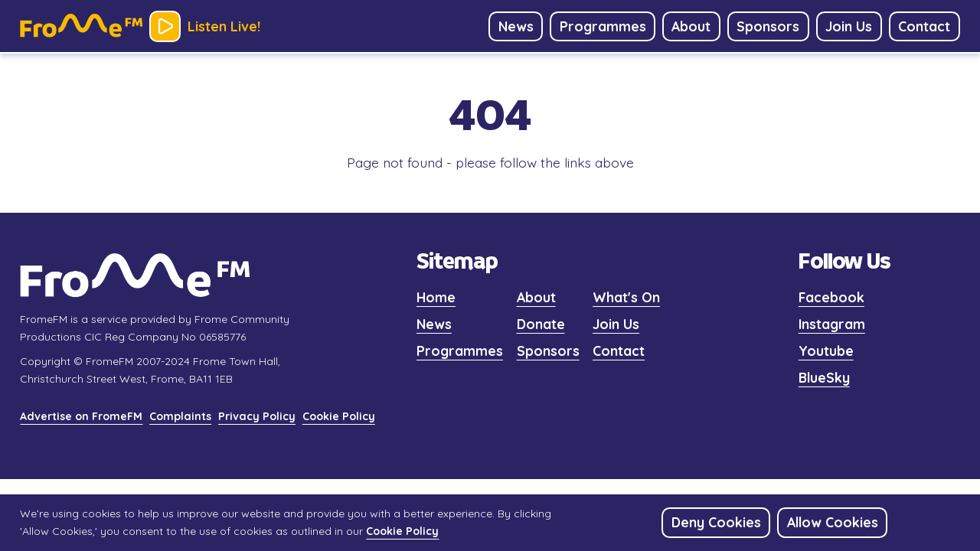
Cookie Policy (339, 416)
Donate (541, 324)
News (434, 324)
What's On (626, 297)
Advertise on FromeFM (81, 416)
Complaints (180, 416)
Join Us (616, 324)
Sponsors (548, 350)
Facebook (831, 297)
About (536, 297)
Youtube (826, 350)
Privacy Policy (257, 416)
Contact (619, 350)
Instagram (832, 324)
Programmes (460, 350)
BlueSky (824, 377)
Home (436, 297)
